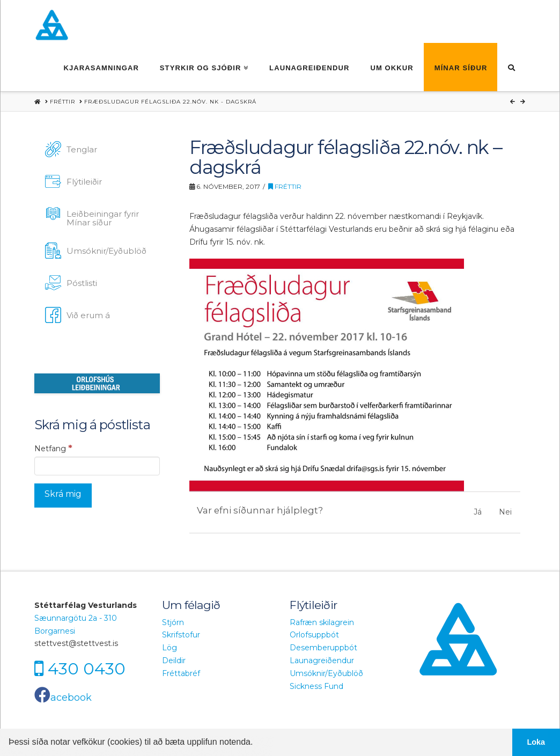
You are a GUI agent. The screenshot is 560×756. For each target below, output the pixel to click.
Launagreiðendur (322, 660)
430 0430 (87, 669)
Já (478, 512)
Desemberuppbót (323, 648)
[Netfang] (97, 466)
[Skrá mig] (63, 496)
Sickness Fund (316, 686)
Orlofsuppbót (314, 635)
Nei (505, 512)
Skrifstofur (181, 635)
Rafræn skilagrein (322, 622)
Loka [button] (536, 742)
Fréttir (285, 186)
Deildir (174, 660)
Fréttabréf (181, 673)
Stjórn (173, 622)
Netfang (53, 448)
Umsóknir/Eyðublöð (326, 673)
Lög (170, 648)
